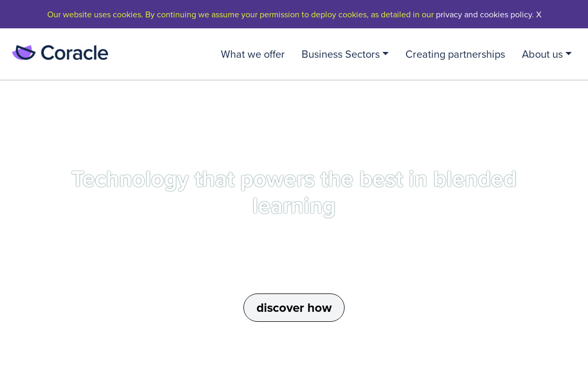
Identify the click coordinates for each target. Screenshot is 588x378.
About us (542, 54)
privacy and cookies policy (484, 14)
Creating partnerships (455, 54)
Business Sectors (341, 54)
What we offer (253, 54)
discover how (294, 308)
